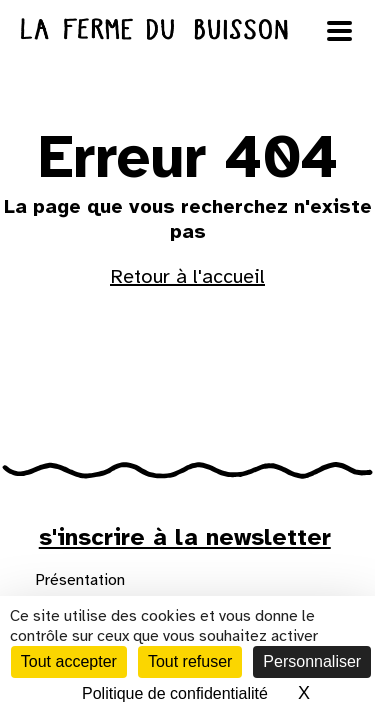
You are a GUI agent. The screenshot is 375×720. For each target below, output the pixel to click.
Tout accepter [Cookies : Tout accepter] (69, 661)
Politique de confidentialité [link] (175, 693)
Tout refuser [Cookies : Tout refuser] (190, 661)
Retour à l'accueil (187, 276)
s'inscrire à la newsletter (185, 537)
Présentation (80, 580)
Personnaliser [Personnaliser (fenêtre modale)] (312, 661)
